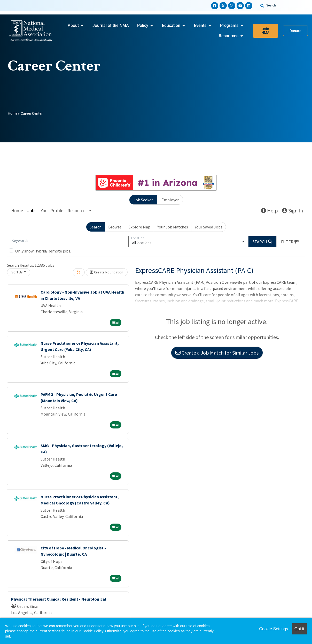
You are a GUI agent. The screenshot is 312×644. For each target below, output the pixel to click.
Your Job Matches (173, 227)
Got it (299, 629)
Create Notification (107, 272)
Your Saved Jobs (209, 227)
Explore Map (139, 227)
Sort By (17, 272)
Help (269, 210)
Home (13, 113)
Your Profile (52, 210)
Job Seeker (143, 200)
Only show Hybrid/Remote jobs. (43, 251)
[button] (290, 242)
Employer (170, 200)
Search (96, 227)
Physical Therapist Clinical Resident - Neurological (59, 599)
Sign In (292, 210)
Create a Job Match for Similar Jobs (217, 353)
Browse (115, 227)
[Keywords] (69, 242)
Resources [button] (77, 210)
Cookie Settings (274, 629)
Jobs (32, 210)
